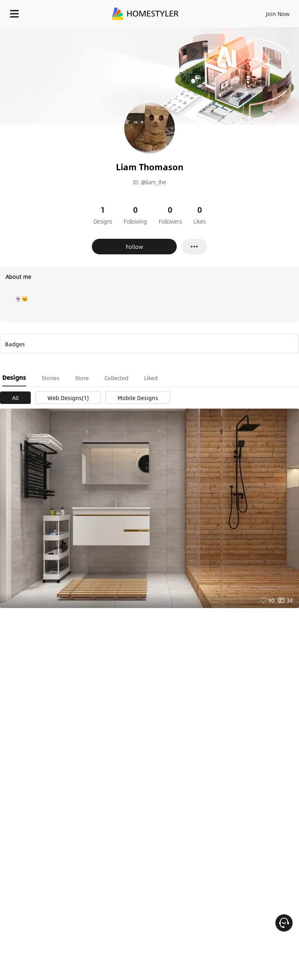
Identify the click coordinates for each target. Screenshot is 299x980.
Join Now (278, 14)
